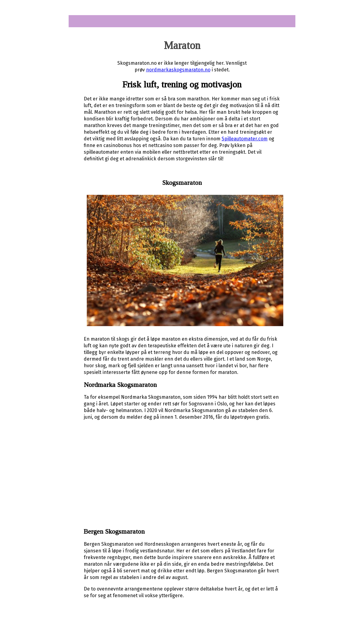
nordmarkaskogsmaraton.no (178, 70)
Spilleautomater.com (245, 139)
